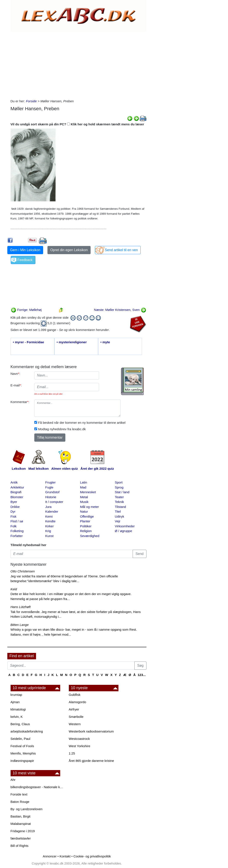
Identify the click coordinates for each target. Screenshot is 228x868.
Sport (119, 482)
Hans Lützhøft (21, 607)
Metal (84, 497)
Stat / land (122, 492)
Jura (48, 507)
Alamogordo (78, 702)
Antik (14, 482)
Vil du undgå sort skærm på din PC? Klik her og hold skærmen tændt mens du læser (77, 124)
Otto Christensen (23, 571)
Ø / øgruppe (123, 531)
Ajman (15, 702)
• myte (105, 342)
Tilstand (120, 507)
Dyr (13, 511)
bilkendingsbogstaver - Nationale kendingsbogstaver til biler (38, 787)
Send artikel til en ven (121, 250)
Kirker (50, 526)
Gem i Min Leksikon (25, 250)
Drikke (15, 507)
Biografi (16, 492)
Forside (31, 101)
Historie (51, 497)
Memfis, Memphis (23, 753)
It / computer (54, 502)
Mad (83, 487)
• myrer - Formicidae (28, 342)
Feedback (25, 260)
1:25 (72, 753)
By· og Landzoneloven (27, 809)
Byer (14, 502)
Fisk (14, 516)
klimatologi (18, 709)
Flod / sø (17, 521)
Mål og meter (90, 507)
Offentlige (87, 516)
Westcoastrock (79, 739)
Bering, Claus (20, 724)
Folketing (17, 531)
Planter (85, 521)
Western (75, 724)
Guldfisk (75, 695)
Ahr (13, 780)
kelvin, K (17, 717)
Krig (48, 531)
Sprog (119, 487)
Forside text (19, 794)
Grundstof (52, 492)
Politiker (86, 526)
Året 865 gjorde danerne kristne (91, 761)
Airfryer (74, 709)
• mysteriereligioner (72, 342)
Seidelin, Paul (20, 739)
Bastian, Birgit (21, 816)
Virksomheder (125, 526)
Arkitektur (17, 487)
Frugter (50, 482)
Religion (86, 531)
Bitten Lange (20, 625)
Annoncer (50, 856)
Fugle (49, 487)
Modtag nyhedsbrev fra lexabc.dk (62, 429)
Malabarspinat (21, 824)
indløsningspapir (22, 761)
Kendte (50, 521)
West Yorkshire (80, 746)
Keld (14, 589)
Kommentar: (20, 402)
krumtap (16, 695)
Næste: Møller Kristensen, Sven (120, 310)
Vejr (118, 521)
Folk (14, 526)
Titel (118, 511)
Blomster (17, 497)
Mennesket (88, 492)
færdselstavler (21, 838)
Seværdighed (90, 536)
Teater (119, 497)
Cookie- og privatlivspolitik (92, 856)
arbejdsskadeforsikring (27, 731)
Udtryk (119, 516)
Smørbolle (76, 717)
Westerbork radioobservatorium (91, 731)
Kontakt (65, 856)
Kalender (52, 511)
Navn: (15, 374)
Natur (84, 511)
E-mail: (16, 385)
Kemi (49, 516)
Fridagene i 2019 (23, 831)
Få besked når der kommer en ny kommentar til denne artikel (82, 423)
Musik (84, 502)
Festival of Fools (22, 746)
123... (142, 675)
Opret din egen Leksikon (69, 250)
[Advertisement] (79, 64)
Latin (84, 482)
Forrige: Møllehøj (26, 310)
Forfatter (17, 536)
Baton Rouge (20, 802)
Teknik (119, 502)
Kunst (49, 536)
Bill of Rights (20, 846)
